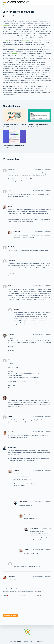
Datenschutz (20, 641)
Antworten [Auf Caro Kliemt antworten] (48, 232)
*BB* (9, 286)
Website (39, 596)
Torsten (10, 206)
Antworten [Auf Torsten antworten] (48, 206)
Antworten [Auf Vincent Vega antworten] (48, 170)
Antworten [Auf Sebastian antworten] (48, 335)
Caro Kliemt (17, 232)
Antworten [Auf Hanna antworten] (48, 416)
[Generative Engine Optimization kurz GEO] (14, 116)
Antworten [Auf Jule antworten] (48, 360)
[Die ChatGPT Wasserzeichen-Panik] (40, 116)
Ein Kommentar (39, 127)
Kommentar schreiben (10, 601)
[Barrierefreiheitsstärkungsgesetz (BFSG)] (14, 137)
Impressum (13, 641)
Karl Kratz (5, 40)
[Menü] (51, 3)
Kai (9, 397)
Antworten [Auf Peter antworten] (48, 191)
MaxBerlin (16, 309)
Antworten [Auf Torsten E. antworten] (48, 470)
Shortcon (5, 25)
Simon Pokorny (12, 447)
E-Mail (23, 596)
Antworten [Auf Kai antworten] (48, 397)
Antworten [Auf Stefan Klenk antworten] (48, 432)
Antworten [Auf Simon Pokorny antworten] (48, 447)
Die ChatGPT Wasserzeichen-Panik (38, 125)
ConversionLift (15, 54)
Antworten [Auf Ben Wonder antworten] (48, 247)
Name (6, 596)
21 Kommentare (27, 16)
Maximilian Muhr (27, 40)
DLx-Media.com (40, 641)
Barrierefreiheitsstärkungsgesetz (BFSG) (14, 146)
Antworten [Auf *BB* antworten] (48, 286)
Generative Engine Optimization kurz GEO (14, 125)
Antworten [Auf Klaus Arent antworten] (48, 260)
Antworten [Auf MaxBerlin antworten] (48, 309)
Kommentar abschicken (10, 616)
